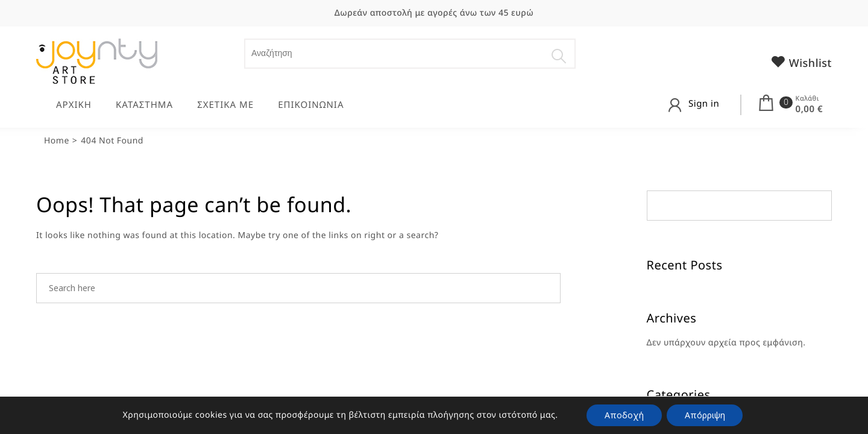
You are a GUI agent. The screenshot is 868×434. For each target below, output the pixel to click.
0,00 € (809, 109)
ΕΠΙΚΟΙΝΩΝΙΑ (311, 105)
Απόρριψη (705, 415)
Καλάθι (807, 99)
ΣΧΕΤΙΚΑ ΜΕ (225, 105)
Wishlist (801, 62)
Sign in (704, 104)
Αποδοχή (624, 415)
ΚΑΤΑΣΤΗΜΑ (144, 105)
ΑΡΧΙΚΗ (74, 105)
